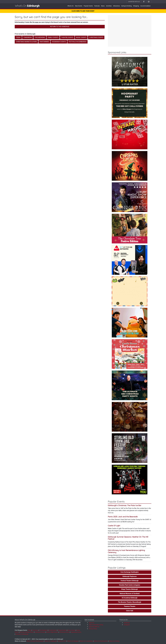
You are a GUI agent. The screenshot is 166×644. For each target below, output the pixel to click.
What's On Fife (62, 641)
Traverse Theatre (130, 606)
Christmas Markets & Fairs (26, 42)
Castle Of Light (114, 526)
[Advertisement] (130, 31)
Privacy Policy (93, 629)
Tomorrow (28, 37)
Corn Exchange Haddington (130, 572)
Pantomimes (44, 42)
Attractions (117, 6)
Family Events (53, 37)
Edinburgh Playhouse (130, 576)
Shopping (136, 6)
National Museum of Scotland (130, 594)
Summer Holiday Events (27, 632)
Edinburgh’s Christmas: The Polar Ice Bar (125, 505)
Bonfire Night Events (52, 632)
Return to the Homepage (60, 27)
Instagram (127, 625)
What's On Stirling (114, 641)
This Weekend (40, 37)
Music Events (81, 37)
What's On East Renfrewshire (35, 641)
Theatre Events (67, 37)
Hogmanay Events (59, 42)
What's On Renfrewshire (101, 641)
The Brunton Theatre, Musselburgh (130, 602)
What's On (71, 6)
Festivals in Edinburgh (78, 42)
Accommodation (145, 6)
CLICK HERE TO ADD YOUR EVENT (83, 11)
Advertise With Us (134, 2)
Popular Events (88, 6)
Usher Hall (130, 611)
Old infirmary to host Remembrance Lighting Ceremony (126, 551)
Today (18, 37)
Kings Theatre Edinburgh (130, 589)
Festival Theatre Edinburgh (130, 581)
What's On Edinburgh (51, 641)
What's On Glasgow (73, 641)
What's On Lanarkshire (86, 641)
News (103, 6)
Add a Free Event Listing (96, 625)
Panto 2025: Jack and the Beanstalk (123, 517)
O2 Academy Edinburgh (130, 598)
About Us (92, 623)
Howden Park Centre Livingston (130, 585)
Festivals (97, 6)
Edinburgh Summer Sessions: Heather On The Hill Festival (128, 538)
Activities (109, 6)
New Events (79, 6)
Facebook (127, 623)
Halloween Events (40, 632)
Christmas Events (96, 37)
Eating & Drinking (127, 6)
